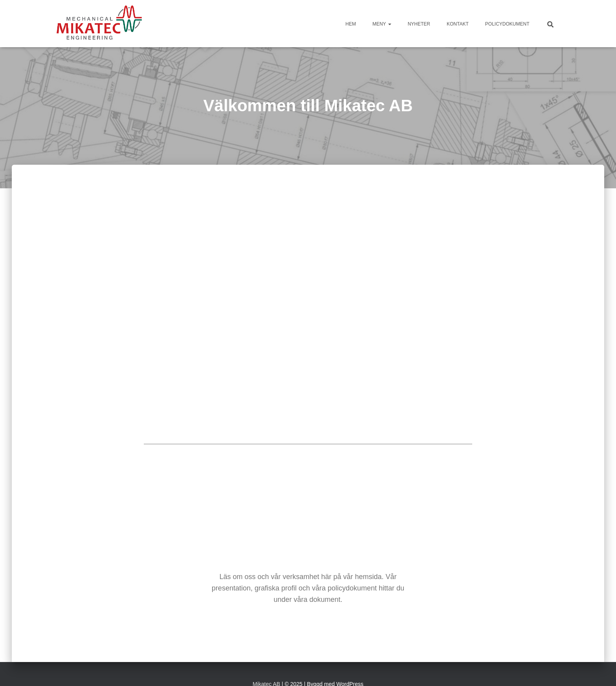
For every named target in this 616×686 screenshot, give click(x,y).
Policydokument (507, 24)
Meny (382, 24)
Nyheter (419, 24)
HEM (351, 24)
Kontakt (458, 24)
